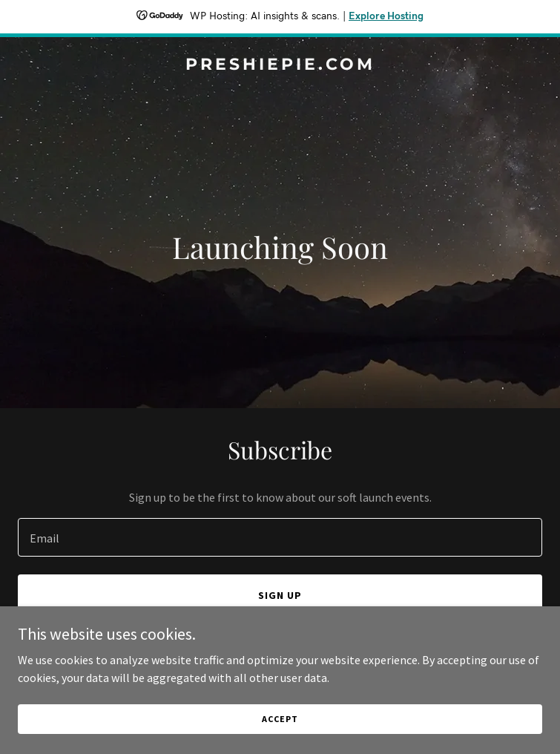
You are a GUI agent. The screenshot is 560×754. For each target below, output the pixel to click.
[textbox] (280, 537)
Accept (280, 719)
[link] (280, 65)
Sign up (280, 595)
